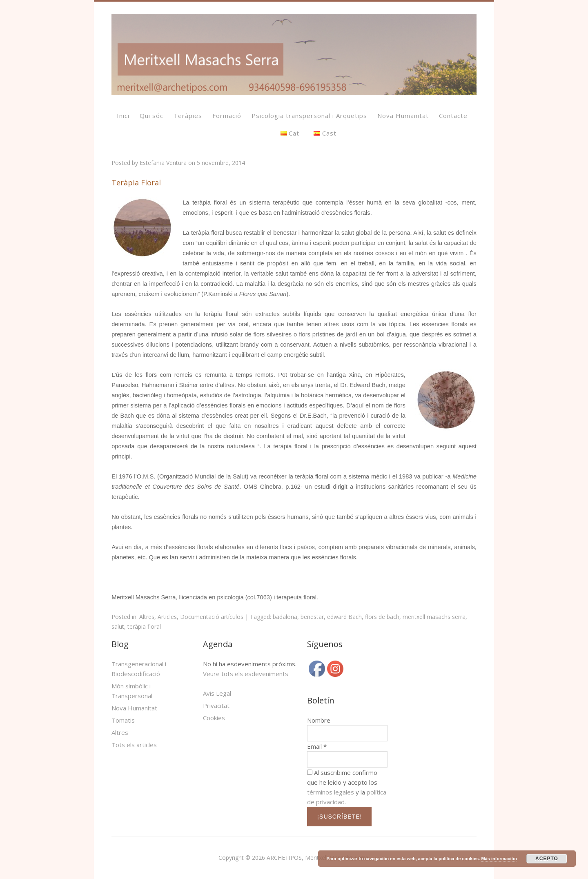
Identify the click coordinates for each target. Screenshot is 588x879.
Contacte (453, 116)
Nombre (319, 720)
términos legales (331, 792)
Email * (317, 746)
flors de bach (382, 617)
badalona (285, 617)
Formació (227, 116)
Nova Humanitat (403, 116)
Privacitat (216, 705)
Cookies (214, 718)
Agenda (218, 644)
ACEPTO (547, 859)
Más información (499, 859)
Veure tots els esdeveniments (246, 674)
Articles (167, 617)
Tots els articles (134, 745)
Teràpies (188, 116)
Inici (123, 116)
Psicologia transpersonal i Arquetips (309, 116)
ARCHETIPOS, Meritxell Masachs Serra (317, 858)
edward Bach (344, 617)
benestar (312, 617)
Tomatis (123, 720)
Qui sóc (151, 116)
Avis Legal (217, 693)
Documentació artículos (212, 617)
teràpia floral (144, 626)
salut (118, 626)
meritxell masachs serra (434, 617)
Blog (120, 644)
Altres (147, 617)
